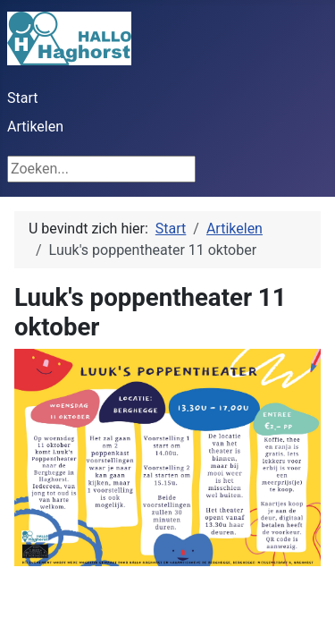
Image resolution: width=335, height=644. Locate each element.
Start (22, 98)
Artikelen (35, 127)
